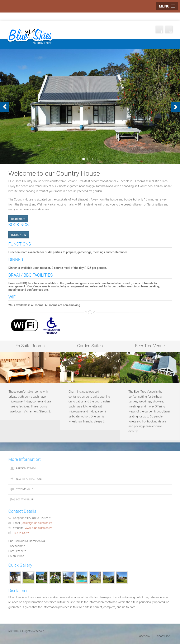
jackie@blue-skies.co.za (37, 523)
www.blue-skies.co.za (39, 528)
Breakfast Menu (27, 469)
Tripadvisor (162, 636)
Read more (18, 219)
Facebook (144, 636)
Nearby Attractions (29, 479)
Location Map (25, 500)
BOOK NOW (19, 235)
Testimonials (25, 489)
